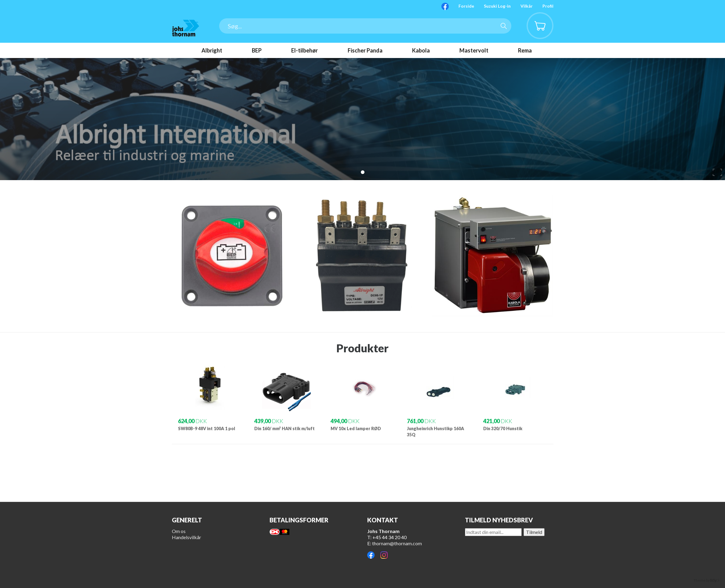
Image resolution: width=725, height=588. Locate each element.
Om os (179, 531)
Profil (548, 6)
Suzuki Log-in (497, 6)
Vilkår (527, 6)
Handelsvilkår (187, 537)
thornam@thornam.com (397, 543)
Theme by (707, 580)
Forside (466, 6)
